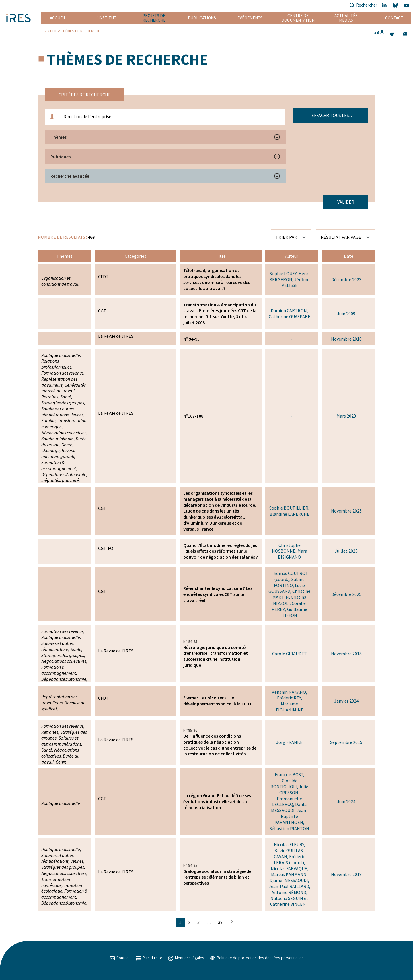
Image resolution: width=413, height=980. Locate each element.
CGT (102, 311)
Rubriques (61, 157)
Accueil (58, 18)
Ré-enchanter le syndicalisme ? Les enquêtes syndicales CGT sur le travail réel (218, 594)
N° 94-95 (191, 339)
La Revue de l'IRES (116, 336)
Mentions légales (186, 958)
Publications (202, 18)
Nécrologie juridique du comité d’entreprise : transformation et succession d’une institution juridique (216, 656)
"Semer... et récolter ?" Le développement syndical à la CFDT (218, 701)
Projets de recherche (154, 18)
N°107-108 (193, 416)
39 (220, 922)
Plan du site (149, 958)
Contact (394, 18)
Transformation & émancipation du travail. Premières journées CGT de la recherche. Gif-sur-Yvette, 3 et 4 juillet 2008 (220, 314)
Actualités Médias (346, 18)
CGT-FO (106, 548)
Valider (346, 202)
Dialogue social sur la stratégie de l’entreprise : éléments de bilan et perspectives (217, 877)
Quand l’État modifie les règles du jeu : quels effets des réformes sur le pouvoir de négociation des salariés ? (221, 551)
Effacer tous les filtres (336, 115)
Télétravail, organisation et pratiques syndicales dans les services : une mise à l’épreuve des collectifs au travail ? (217, 279)
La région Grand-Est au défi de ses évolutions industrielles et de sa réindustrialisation (217, 801)
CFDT (103, 277)
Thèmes (59, 137)
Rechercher (363, 6)
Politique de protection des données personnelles (257, 958)
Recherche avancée (70, 176)
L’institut (106, 18)
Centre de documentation (298, 18)
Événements (250, 18)
